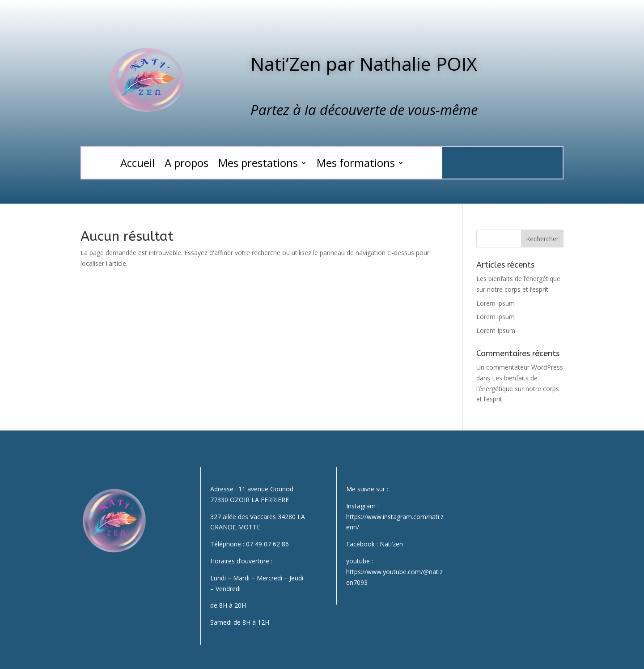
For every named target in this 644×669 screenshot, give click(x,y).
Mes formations (356, 165)
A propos (186, 165)
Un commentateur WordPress (520, 367)
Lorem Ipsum (496, 330)
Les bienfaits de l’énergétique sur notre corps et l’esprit (518, 389)
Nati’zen (391, 544)
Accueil (138, 165)
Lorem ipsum (496, 303)
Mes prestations (258, 165)
